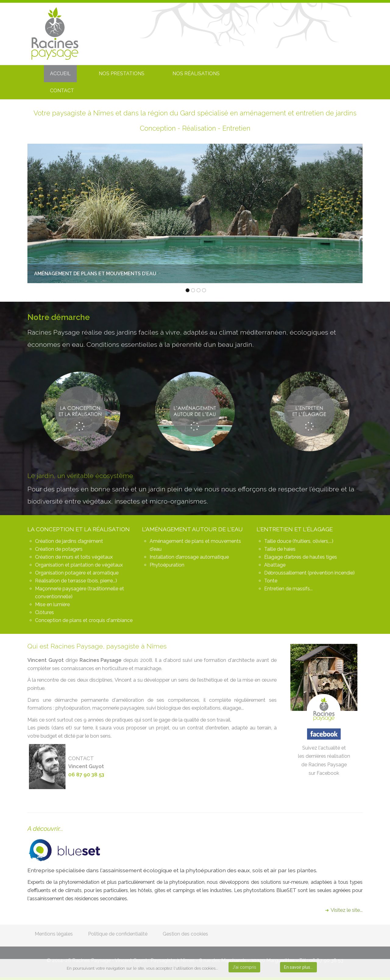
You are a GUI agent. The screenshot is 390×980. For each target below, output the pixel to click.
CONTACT (62, 91)
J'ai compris (244, 967)
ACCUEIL (60, 74)
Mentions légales (54, 934)
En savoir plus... (298, 967)
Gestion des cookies (185, 934)
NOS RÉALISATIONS (196, 74)
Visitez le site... (347, 910)
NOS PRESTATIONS (122, 74)
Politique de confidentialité (118, 934)
